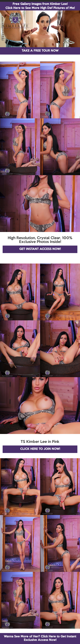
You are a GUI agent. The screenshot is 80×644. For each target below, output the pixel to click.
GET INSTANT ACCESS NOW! (40, 249)
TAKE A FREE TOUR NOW (40, 51)
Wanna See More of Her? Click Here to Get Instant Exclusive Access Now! (40, 638)
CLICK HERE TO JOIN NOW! (40, 449)
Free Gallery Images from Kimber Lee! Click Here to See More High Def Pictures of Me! (40, 6)
